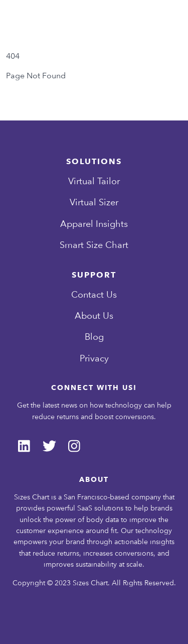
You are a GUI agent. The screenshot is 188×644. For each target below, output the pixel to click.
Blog (94, 337)
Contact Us (94, 294)
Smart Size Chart (94, 245)
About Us (94, 315)
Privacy (94, 358)
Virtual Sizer (94, 202)
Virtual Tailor (94, 181)
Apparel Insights (94, 224)
